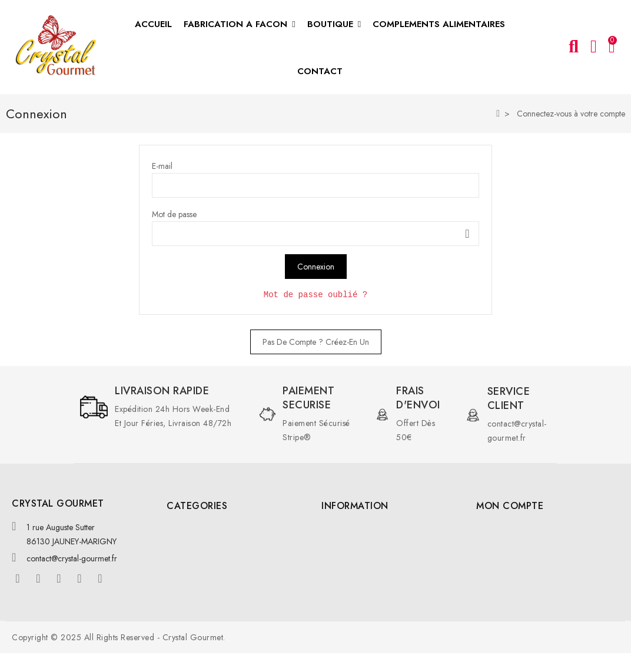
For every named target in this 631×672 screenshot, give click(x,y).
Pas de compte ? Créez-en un (316, 342)
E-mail (162, 166)
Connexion (316, 267)
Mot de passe (174, 214)
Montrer (467, 234)
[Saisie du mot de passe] (315, 234)
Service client (509, 398)
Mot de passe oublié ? (315, 295)
